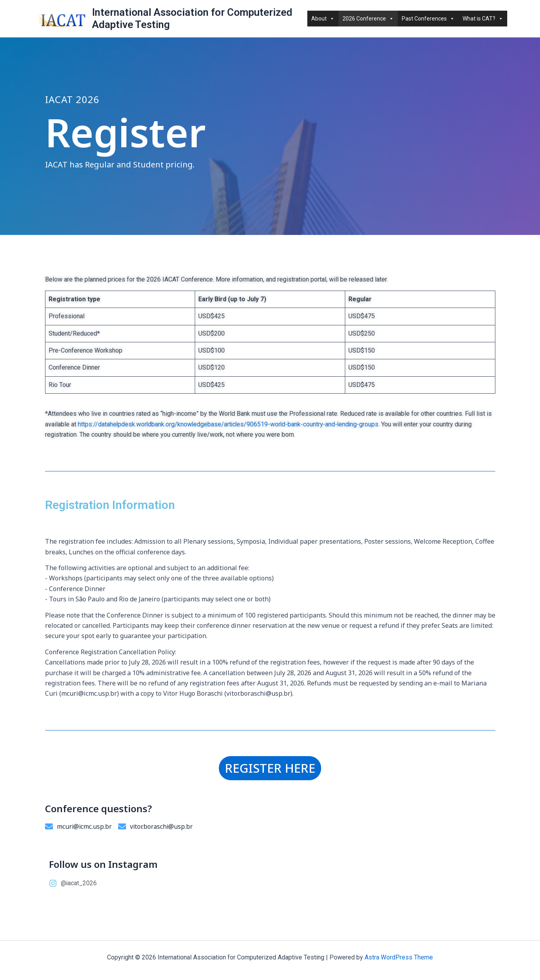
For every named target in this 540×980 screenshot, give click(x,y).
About (323, 19)
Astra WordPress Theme (399, 957)
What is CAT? (483, 19)
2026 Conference (368, 19)
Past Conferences (428, 19)
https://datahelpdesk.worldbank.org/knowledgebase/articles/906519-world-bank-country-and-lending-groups (230, 424)
